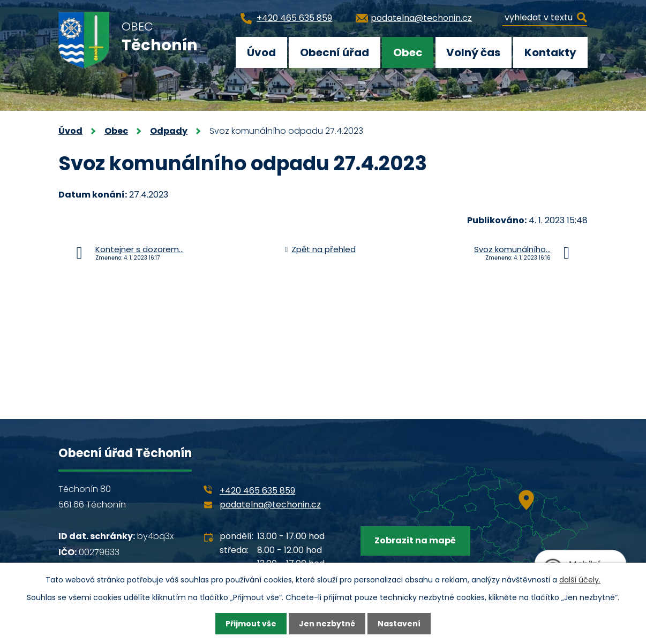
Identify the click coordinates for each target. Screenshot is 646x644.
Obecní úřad (335, 52)
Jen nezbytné (327, 624)
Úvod (261, 52)
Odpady (169, 131)
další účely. (580, 580)
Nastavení (399, 624)
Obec (408, 52)
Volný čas (473, 52)
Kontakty (550, 52)
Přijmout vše (251, 624)
